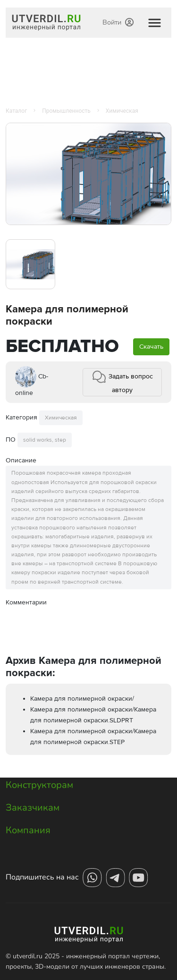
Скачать (151, 347)
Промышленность (66, 111)
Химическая (122, 111)
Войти (118, 22)
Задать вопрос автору (122, 381)
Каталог (16, 111)
